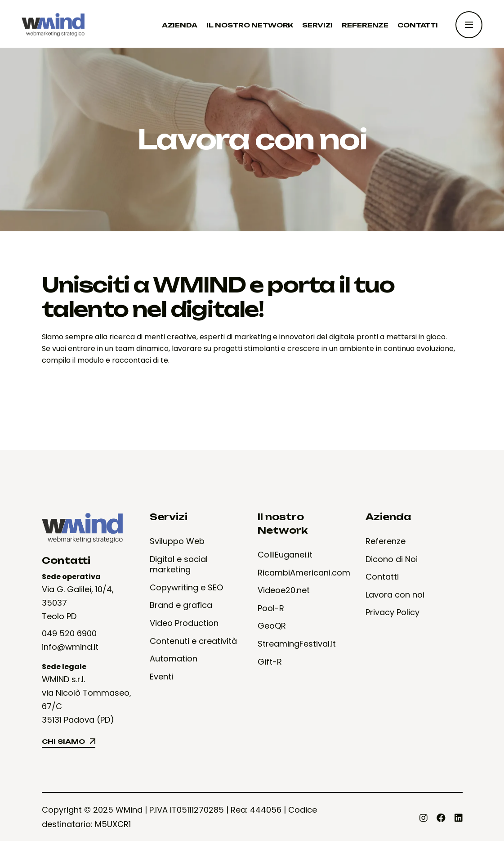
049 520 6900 (69, 633)
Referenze (386, 541)
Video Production (184, 623)
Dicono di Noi (392, 559)
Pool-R (271, 608)
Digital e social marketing (179, 564)
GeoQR (272, 626)
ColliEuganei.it (285, 555)
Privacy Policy (392, 612)
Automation (174, 659)
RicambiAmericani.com (304, 573)
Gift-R (270, 662)
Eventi (161, 677)
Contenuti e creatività (193, 641)
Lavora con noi (395, 595)
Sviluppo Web (177, 541)
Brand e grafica (181, 605)
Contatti (382, 577)
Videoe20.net (284, 590)
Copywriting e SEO (186, 588)
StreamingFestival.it (297, 644)
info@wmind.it (70, 647)
